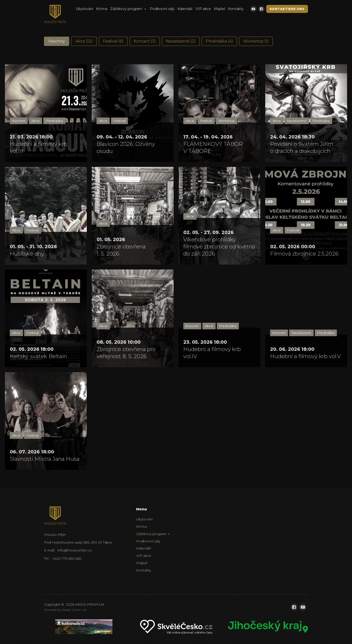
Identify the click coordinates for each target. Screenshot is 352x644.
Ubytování (84, 9)
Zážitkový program (129, 9)
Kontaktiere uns (287, 9)
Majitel (220, 9)
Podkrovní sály (162, 9)
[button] (57, 41)
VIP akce (203, 9)
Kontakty (236, 9)
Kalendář (185, 9)
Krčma (102, 9)
